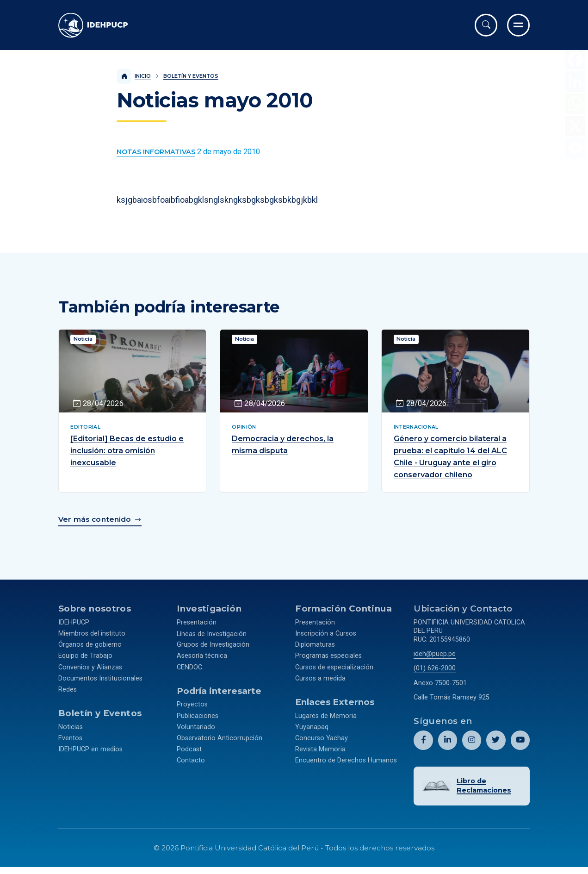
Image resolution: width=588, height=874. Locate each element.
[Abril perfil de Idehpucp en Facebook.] (424, 738)
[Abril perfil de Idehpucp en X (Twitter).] (496, 738)
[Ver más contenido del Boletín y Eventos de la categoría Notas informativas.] (156, 152)
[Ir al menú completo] (518, 25)
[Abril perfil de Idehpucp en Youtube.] (520, 738)
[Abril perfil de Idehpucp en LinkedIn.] (448, 738)
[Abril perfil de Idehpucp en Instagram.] (472, 738)
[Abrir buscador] (486, 25)
